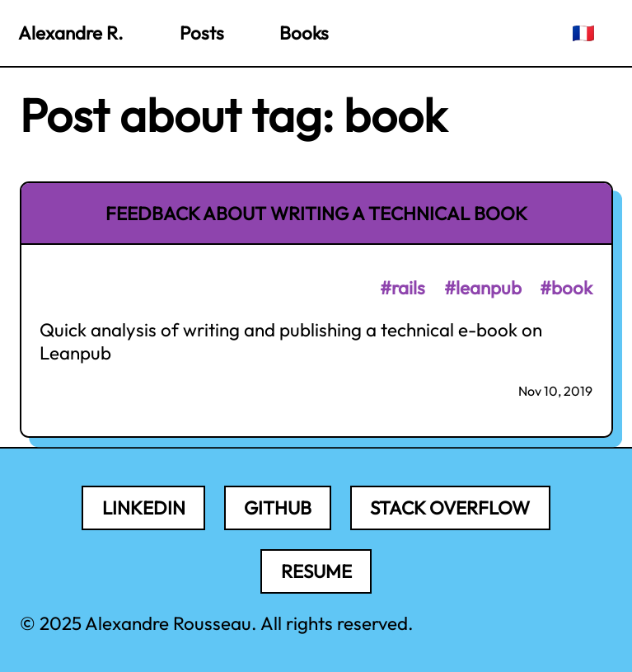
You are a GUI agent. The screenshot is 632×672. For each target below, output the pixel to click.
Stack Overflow (450, 508)
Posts (202, 33)
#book (566, 288)
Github (278, 508)
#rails (403, 288)
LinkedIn (144, 508)
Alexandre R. (71, 33)
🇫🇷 (583, 33)
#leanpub (483, 288)
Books (304, 33)
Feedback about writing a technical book (316, 214)
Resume (316, 571)
